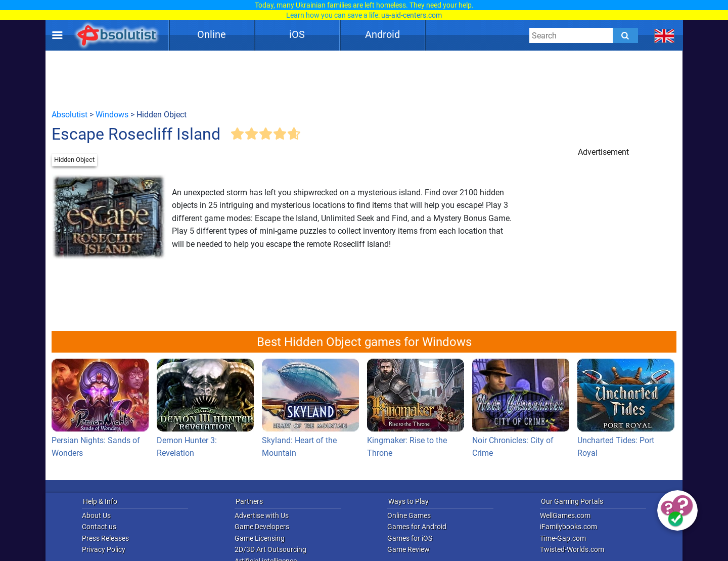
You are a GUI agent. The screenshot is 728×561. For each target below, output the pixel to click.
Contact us (99, 527)
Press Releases (105, 538)
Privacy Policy (104, 549)
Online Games (409, 515)
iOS (297, 34)
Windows (112, 115)
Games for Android (417, 527)
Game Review (408, 549)
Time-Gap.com (563, 538)
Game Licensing (260, 538)
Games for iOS (410, 538)
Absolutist (70, 115)
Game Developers (262, 527)
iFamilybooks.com (568, 527)
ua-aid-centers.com (412, 15)
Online (212, 34)
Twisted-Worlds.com (572, 549)
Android (382, 34)
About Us (96, 515)
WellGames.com (565, 515)
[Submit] (625, 35)
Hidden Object (74, 160)
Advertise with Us (262, 515)
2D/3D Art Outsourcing (270, 549)
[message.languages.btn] (665, 35)
